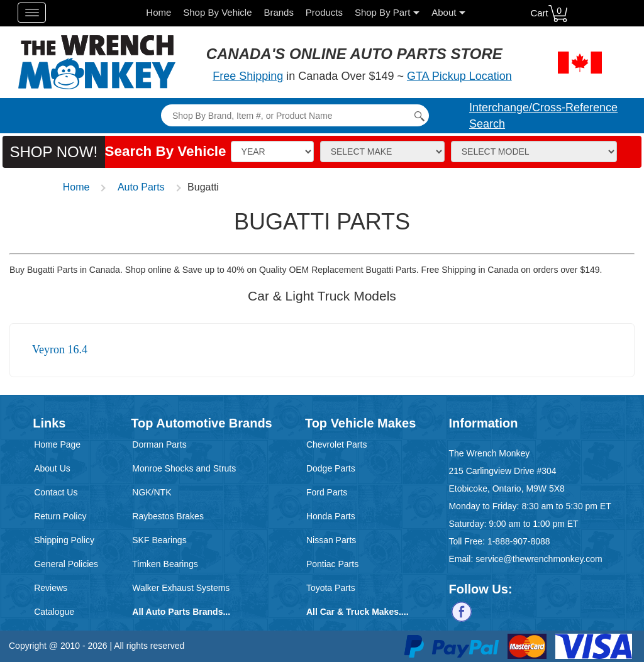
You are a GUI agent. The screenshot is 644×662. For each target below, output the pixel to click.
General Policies (66, 564)
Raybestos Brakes (168, 516)
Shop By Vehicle (217, 12)
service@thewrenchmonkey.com (539, 559)
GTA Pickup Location (459, 76)
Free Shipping (248, 76)
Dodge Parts (331, 468)
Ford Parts (327, 492)
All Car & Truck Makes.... (358, 612)
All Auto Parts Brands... (181, 612)
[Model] (534, 152)
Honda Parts (331, 516)
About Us (52, 468)
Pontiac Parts (332, 564)
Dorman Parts (159, 444)
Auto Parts (141, 187)
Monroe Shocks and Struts (184, 468)
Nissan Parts (331, 540)
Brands (279, 12)
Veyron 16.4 (60, 350)
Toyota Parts (331, 588)
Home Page (57, 444)
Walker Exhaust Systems (181, 588)
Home (158, 12)
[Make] (382, 152)
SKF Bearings (159, 540)
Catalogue (54, 612)
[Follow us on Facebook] (462, 610)
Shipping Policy (64, 540)
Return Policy (60, 516)
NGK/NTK (152, 492)
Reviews (51, 588)
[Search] (295, 115)
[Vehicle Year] (272, 152)
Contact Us (56, 492)
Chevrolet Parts (336, 444)
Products (324, 12)
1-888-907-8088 (519, 541)
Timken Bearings (165, 564)
